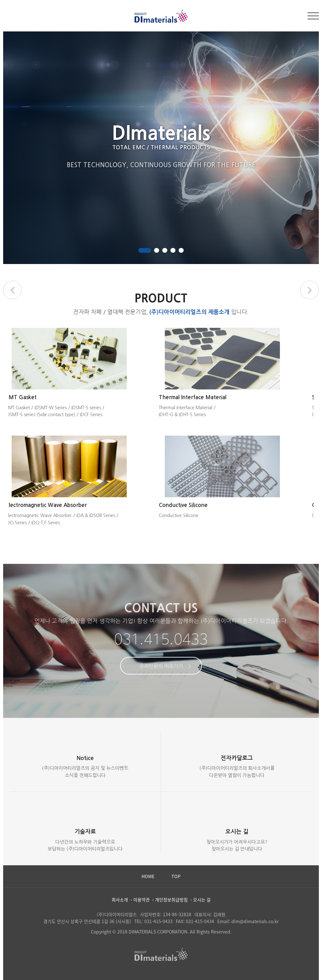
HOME (148, 876)
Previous (12, 290)
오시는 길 (202, 900)
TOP (176, 876)
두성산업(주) (161, 16)
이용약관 (142, 900)
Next (310, 290)
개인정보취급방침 (171, 900)
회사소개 (120, 900)
